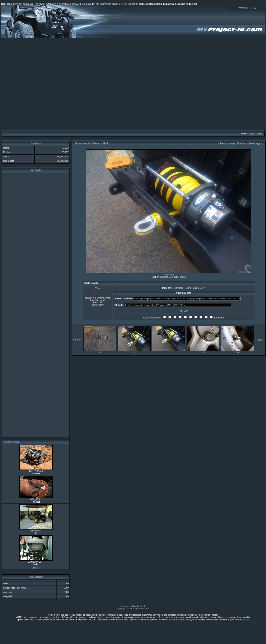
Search (252, 134)
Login (260, 134)
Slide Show (242, 143)
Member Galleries (92, 143)
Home (244, 134)
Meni (105, 143)
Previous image (227, 143)
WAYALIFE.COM (247, 8)
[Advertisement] (132, 84)
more (36, 568)
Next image (255, 143)
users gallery (98, 305)
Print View (183, 311)
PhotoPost (136, 606)
